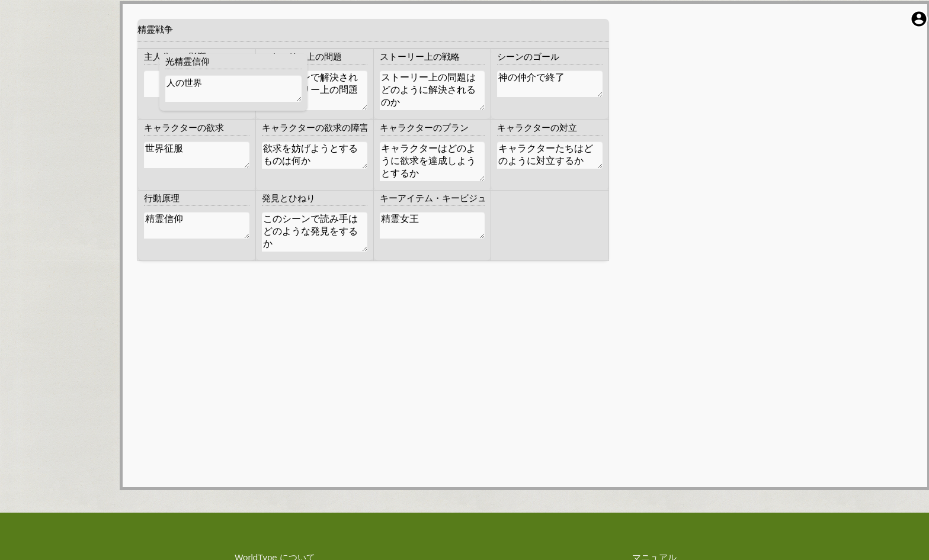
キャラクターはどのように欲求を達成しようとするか (433, 161)
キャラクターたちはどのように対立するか (550, 155)
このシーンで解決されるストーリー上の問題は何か (315, 90)
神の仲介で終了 (550, 84)
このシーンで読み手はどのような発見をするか (315, 232)
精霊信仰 (197, 225)
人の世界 (233, 88)
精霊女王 (433, 225)
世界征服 (197, 155)
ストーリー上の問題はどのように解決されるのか (433, 90)
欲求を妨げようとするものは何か (315, 155)
